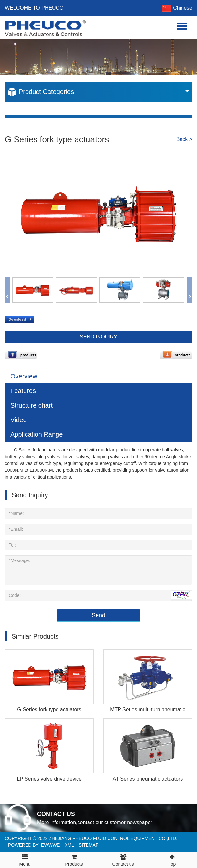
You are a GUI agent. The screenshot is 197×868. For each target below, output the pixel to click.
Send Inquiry (98, 337)
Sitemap (89, 845)
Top (172, 859)
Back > (184, 139)
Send (98, 615)
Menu (25, 857)
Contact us (123, 859)
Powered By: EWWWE (34, 845)
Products (74, 859)
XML (69, 845)
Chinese (177, 8)
